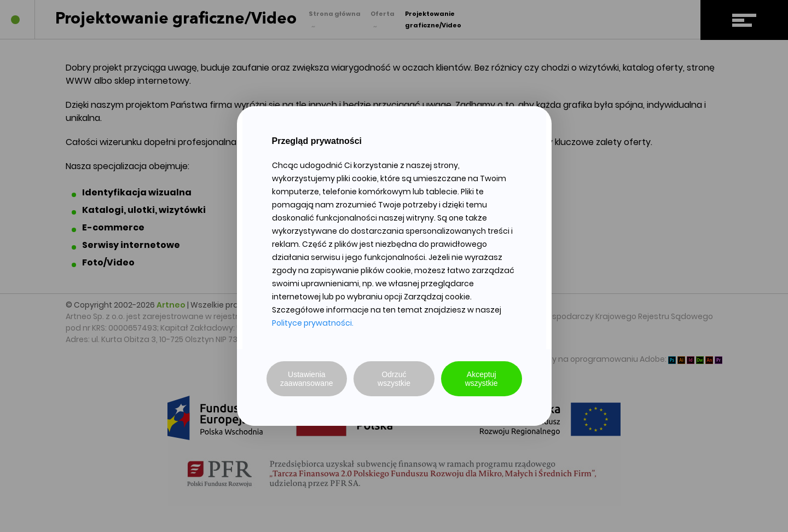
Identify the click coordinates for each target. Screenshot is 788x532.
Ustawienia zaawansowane (307, 379)
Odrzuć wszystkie (394, 379)
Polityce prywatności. (313, 323)
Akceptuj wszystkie (482, 379)
